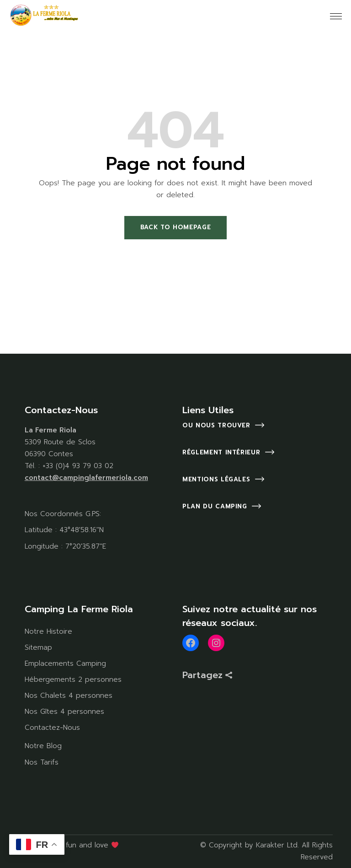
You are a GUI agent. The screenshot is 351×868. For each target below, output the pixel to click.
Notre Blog (43, 746)
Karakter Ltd (277, 845)
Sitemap (38, 647)
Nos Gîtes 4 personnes (64, 712)
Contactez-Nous (52, 728)
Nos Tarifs (42, 762)
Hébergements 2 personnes (73, 679)
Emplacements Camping (65, 663)
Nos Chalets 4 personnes (69, 695)
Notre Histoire (48, 631)
